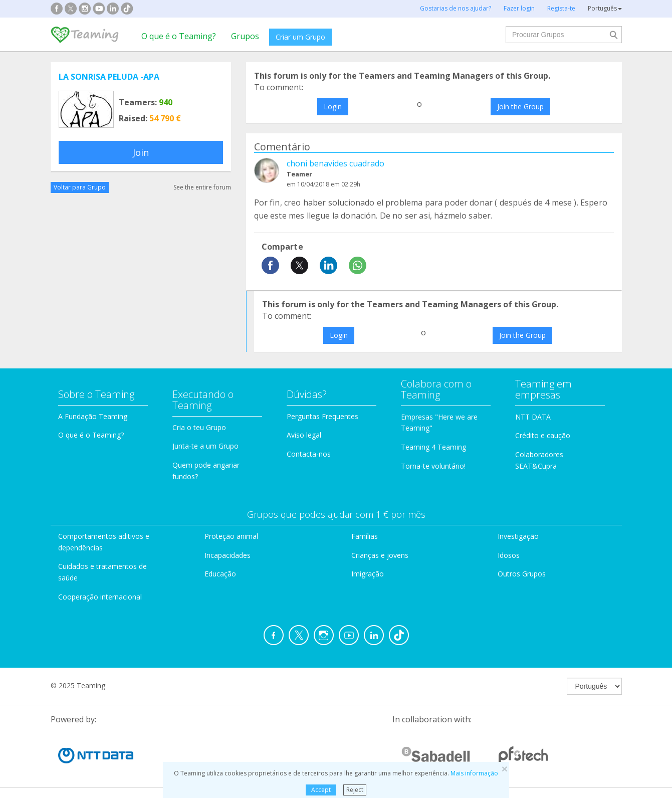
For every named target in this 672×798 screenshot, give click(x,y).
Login (333, 107)
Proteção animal (231, 536)
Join (141, 152)
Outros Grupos (522, 574)
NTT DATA (533, 417)
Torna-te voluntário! (433, 466)
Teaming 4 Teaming (433, 447)
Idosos (509, 555)
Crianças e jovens (380, 555)
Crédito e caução (543, 435)
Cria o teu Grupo (199, 427)
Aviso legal (304, 435)
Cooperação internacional (100, 597)
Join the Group (520, 107)
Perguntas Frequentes (322, 416)
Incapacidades (228, 555)
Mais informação (474, 773)
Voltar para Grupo (80, 187)
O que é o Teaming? (179, 36)
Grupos (245, 36)
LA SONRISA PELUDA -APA (109, 77)
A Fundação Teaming (93, 416)
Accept (321, 790)
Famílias (365, 536)
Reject (355, 790)
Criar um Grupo (300, 37)
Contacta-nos (309, 454)
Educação (220, 574)
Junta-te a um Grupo (205, 446)
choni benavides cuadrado (335, 163)
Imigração (368, 574)
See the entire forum (202, 187)
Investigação (518, 536)
